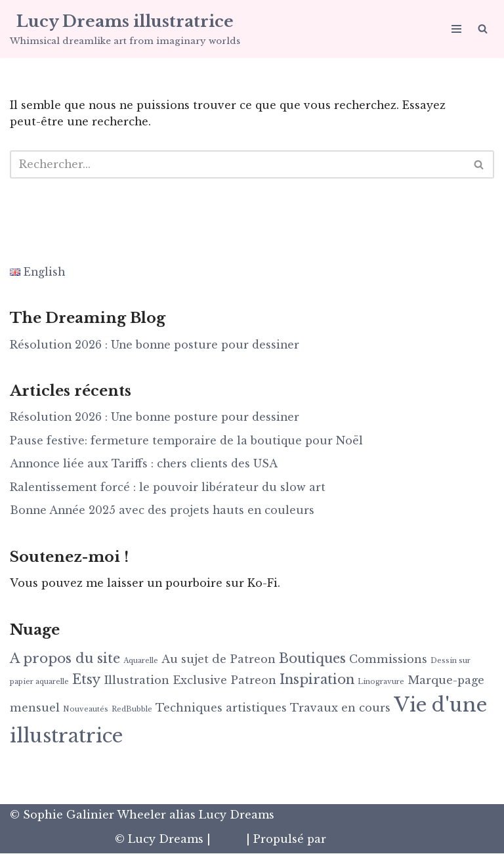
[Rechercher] (483, 29)
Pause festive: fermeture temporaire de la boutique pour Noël (186, 441)
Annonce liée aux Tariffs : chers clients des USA (145, 465)
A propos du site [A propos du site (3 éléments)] (65, 659)
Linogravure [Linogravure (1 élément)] (381, 682)
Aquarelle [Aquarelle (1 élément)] (141, 661)
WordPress (359, 840)
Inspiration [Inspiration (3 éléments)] (317, 680)
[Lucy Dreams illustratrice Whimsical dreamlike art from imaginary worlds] (125, 29)
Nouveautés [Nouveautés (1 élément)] (86, 710)
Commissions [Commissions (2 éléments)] (388, 660)
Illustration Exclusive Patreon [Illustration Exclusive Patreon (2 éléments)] (190, 681)
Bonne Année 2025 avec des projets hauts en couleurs (164, 511)
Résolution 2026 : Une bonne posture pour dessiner (156, 345)
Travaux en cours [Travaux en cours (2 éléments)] (340, 708)
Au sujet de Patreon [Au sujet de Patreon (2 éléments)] (219, 660)
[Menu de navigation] (456, 29)
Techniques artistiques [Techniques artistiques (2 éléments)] (221, 708)
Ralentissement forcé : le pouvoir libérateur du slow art (168, 488)
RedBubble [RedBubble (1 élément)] (132, 710)
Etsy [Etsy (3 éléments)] (86, 680)
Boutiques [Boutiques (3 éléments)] (312, 659)
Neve (228, 840)
